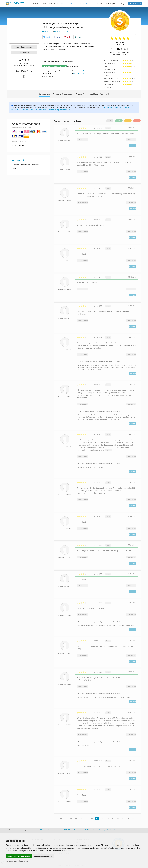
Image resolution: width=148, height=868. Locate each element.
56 (92, 819)
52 (71, 819)
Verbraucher (66, 3)
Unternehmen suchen (50, 4)
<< (61, 819)
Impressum (9, 861)
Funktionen (34, 4)
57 (97, 819)
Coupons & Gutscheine (63, 94)
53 (76, 819)
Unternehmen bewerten (24, 47)
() (131, 140)
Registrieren (135, 3)
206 (119, 121)
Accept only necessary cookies (19, 856)
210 (110, 121)
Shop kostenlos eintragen (105, 4)
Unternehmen (83, 3)
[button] (47, 37)
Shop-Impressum (78, 74)
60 (113, 819)
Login (123, 4)
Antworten (133, 146)
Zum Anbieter (24, 53)
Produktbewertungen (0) (99, 94)
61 (118, 819)
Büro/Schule (48, 31)
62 (123, 819)
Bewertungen (45, 94)
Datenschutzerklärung (21, 861)
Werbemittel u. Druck (62, 31)
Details (108, 128)
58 (102, 819)
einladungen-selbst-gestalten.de (83, 71)
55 (87, 819)
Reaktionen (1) (83, 354)
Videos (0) (81, 94)
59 (108, 819)
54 (81, 819)
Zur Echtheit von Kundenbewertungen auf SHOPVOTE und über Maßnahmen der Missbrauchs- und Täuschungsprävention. (76, 830)
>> (133, 819)
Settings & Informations (43, 856)
